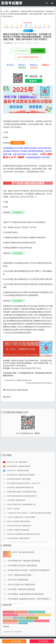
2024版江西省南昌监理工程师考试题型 (39, 383)
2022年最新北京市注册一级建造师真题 (22, 591)
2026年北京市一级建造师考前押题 (18, 508)
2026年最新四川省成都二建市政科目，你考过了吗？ (23, 520)
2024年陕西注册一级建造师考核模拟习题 (17, 380)
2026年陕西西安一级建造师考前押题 (18, 503)
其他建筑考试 (15, 11)
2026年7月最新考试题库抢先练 (28, 57)
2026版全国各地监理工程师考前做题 (18, 516)
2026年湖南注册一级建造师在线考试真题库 (21, 512)
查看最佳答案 (18, 143)
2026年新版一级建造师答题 (16, 537)
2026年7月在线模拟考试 (21, 51)
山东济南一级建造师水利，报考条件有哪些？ (22, 554)
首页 (7, 11)
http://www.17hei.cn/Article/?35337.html (26, 368)
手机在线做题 (16, 641)
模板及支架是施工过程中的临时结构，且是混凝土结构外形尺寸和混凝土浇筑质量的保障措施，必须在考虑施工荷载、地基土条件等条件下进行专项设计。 (28, 14)
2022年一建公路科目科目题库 (23, 578)
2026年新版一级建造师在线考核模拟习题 (20, 524)
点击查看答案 (18, 212)
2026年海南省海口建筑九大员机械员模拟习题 (21, 533)
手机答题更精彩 (38, 51)
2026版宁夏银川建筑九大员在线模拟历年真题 (21, 529)
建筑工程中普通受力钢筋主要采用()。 (19, 558)
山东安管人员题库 (9, 622)
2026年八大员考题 (13, 546)
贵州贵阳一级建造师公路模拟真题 (18, 567)
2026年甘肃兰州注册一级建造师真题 (19, 563)
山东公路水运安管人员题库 (37, 622)
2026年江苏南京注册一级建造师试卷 (21, 610)
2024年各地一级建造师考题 (18, 605)
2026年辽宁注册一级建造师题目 (17, 499)
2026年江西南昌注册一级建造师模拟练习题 (21, 541)
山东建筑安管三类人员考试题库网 (12, 632)
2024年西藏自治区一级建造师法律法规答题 (24, 586)
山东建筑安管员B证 (21, 622)
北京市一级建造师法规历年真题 (20, 601)
